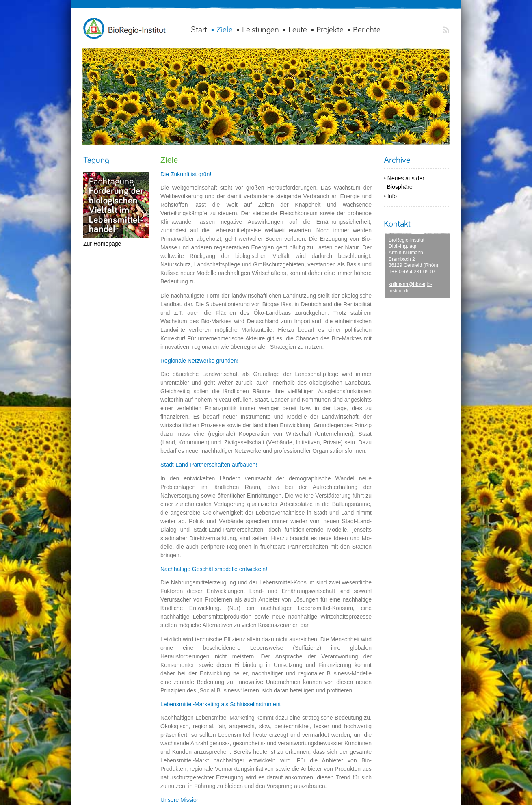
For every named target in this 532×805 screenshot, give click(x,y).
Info (392, 196)
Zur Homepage (102, 244)
